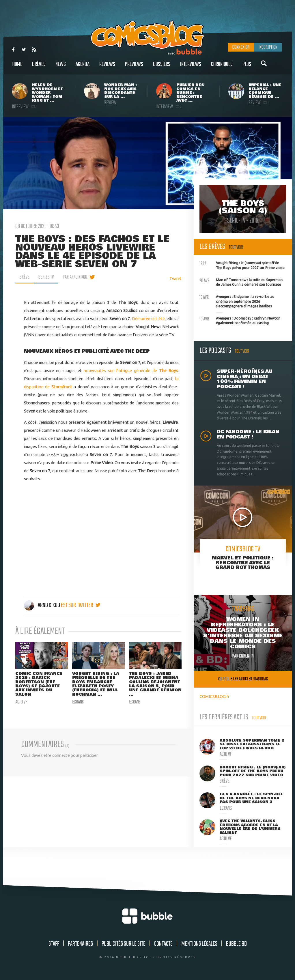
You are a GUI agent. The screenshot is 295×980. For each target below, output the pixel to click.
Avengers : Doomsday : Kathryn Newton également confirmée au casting (240, 320)
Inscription (268, 47)
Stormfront (62, 387)
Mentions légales (199, 944)
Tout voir (236, 248)
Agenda (83, 67)
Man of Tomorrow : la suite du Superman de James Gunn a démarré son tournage (241, 282)
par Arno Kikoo (75, 277)
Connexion (241, 47)
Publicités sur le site (124, 944)
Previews (134, 67)
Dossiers (162, 67)
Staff (54, 944)
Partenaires (80, 944)
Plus (247, 67)
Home (17, 67)
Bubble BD (236, 944)
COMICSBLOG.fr (214, 696)
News (61, 67)
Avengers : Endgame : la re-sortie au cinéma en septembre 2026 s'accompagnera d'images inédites (237, 301)
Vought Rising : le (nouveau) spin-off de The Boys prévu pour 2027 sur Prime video (242, 265)
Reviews (107, 67)
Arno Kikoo (42, 605)
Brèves (39, 67)
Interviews (191, 67)
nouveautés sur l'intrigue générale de (131, 370)
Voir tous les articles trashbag (243, 679)
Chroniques (222, 67)
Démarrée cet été (148, 319)
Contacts (163, 944)
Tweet (175, 278)
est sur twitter (81, 605)
